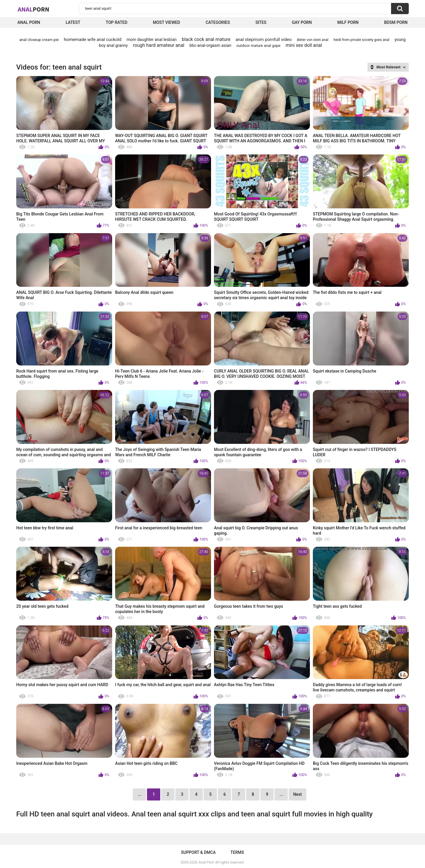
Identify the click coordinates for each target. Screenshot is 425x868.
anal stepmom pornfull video (264, 39)
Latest (73, 22)
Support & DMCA (198, 852)
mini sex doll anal (304, 45)
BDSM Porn (396, 22)
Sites (261, 22)
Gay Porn (302, 22)
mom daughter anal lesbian (152, 39)
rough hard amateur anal (158, 45)
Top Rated (116, 22)
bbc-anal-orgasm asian (210, 45)
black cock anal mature (206, 39)
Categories (218, 22)
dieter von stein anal (313, 40)
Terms (237, 852)
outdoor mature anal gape (258, 46)
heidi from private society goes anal (361, 40)
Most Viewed (166, 22)
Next (297, 794)
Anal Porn (29, 22)
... (281, 794)
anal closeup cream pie (39, 40)
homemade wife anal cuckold (93, 39)
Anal (33, 9)
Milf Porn (348, 22)
